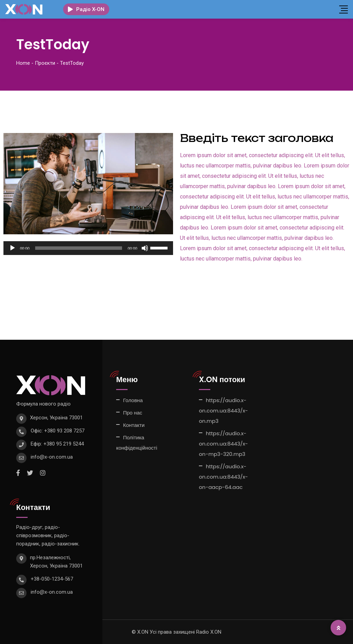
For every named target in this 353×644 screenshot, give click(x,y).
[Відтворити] (12, 248)
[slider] (79, 248)
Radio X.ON (209, 632)
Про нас (133, 413)
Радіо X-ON (86, 9)
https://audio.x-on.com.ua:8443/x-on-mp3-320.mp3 (223, 444)
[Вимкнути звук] (145, 248)
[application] (88, 248)
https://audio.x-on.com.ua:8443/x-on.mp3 (223, 411)
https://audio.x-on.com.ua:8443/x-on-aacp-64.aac (223, 477)
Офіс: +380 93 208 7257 (58, 431)
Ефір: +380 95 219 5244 (57, 444)
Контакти (134, 425)
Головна (133, 400)
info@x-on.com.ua (52, 457)
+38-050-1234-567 (52, 579)
